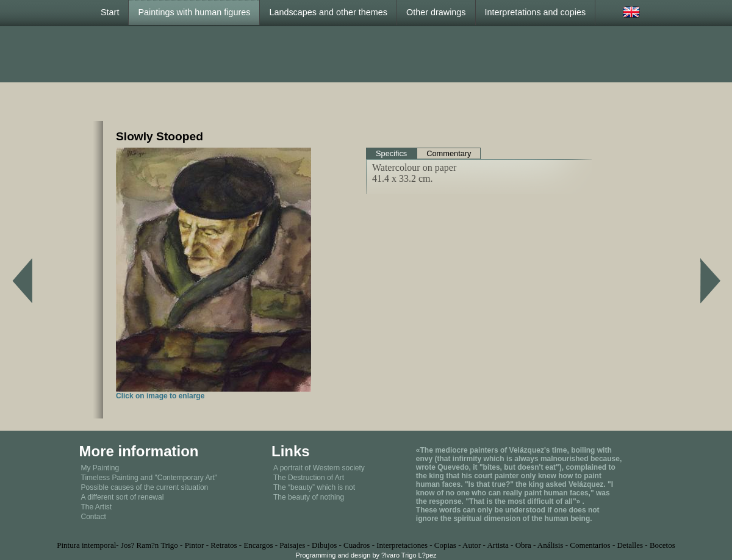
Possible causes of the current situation (145, 487)
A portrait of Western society (319, 468)
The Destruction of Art (309, 478)
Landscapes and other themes (328, 12)
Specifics (391, 153)
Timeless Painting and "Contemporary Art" (149, 478)
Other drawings (436, 12)
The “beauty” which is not (314, 487)
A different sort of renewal (123, 497)
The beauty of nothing (309, 497)
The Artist (97, 507)
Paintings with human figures (194, 12)
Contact (94, 517)
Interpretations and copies (536, 12)
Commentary (449, 153)
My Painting (100, 468)
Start (110, 12)
